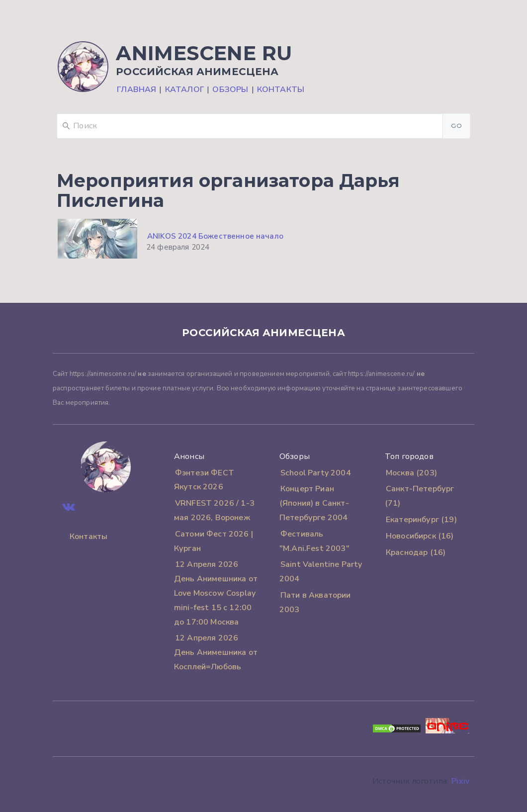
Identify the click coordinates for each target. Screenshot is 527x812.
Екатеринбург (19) (421, 520)
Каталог (184, 90)
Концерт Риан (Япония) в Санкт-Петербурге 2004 (314, 503)
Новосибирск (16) (420, 536)
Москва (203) (411, 473)
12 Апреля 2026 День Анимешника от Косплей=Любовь (216, 652)
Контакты (281, 90)
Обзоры (230, 90)
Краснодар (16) (416, 552)
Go (456, 126)
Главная (136, 90)
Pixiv (460, 781)
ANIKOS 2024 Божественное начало (215, 236)
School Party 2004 (316, 473)
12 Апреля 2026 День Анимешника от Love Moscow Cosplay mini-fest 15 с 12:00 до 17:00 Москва (216, 593)
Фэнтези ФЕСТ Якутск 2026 (204, 480)
